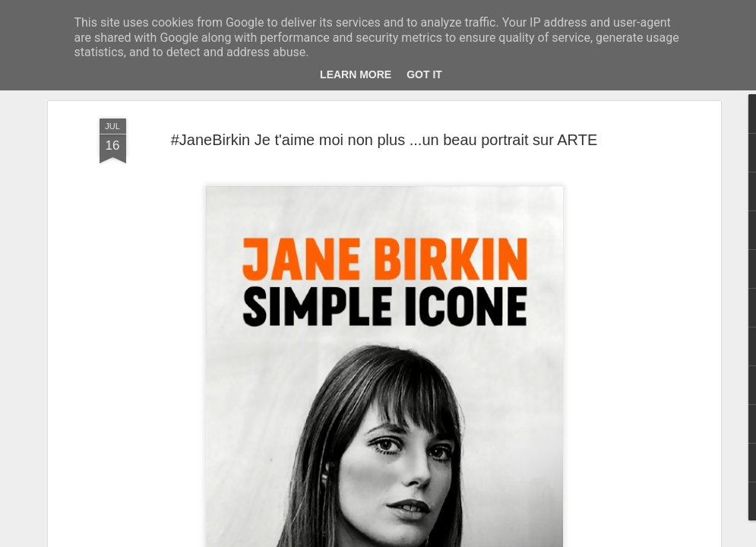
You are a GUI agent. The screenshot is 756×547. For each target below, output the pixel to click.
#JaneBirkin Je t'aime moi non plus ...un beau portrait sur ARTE (384, 139)
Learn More (356, 74)
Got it (424, 74)
